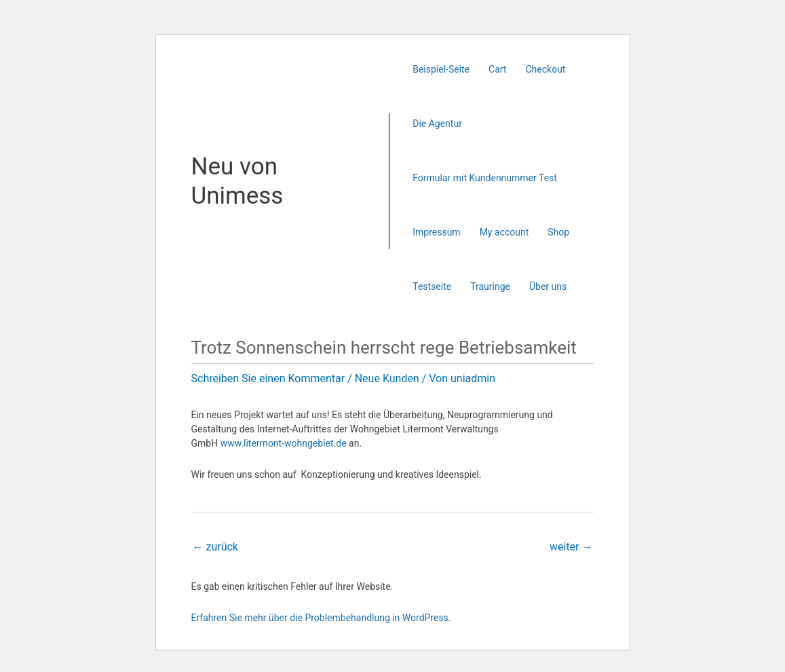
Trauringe (490, 286)
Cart (497, 69)
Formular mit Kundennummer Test (485, 178)
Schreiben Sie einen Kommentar (268, 378)
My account (504, 232)
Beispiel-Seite (441, 69)
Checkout (546, 69)
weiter (571, 547)
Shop (558, 232)
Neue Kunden (387, 378)
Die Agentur (437, 124)
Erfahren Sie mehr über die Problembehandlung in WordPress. (321, 618)
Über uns (548, 286)
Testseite (432, 286)
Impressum (436, 232)
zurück (215, 547)
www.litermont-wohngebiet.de (284, 443)
